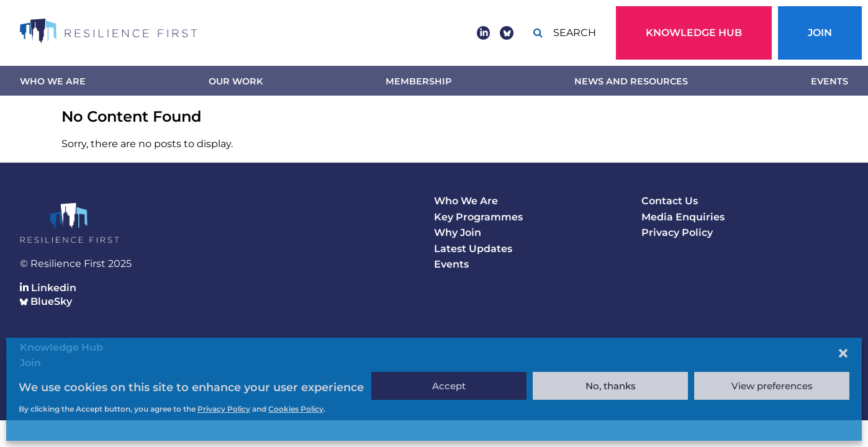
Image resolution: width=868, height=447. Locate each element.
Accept (449, 386)
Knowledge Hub (694, 33)
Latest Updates (473, 249)
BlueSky (46, 301)
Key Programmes (478, 217)
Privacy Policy (677, 233)
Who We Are (53, 81)
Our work (236, 81)
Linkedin (48, 288)
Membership (418, 81)
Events (830, 81)
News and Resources (631, 81)
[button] (843, 353)
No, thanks (611, 386)
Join (820, 33)
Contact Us (670, 201)
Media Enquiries (683, 217)
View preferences (772, 386)
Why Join (458, 233)
